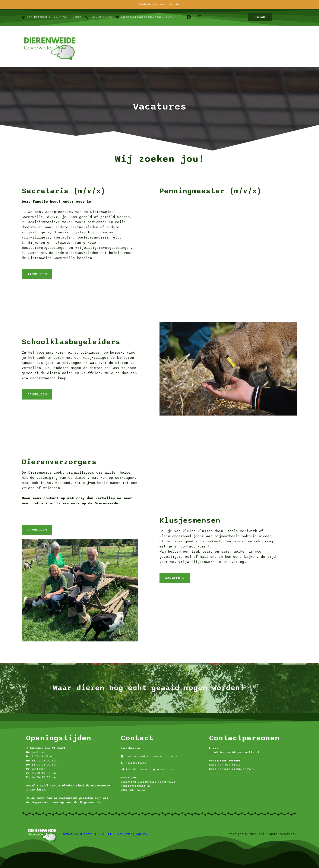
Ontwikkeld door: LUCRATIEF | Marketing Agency (105, 834)
